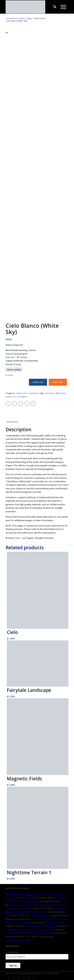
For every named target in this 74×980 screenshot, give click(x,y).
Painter (13, 905)
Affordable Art (14, 930)
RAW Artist (29, 898)
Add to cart (38, 382)
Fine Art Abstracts (43, 894)
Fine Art (57, 898)
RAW (8, 915)
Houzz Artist (52, 922)
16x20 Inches (22, 393)
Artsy (8, 894)
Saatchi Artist (12, 933)
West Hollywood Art (43, 933)
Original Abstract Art (41, 915)
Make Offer (58, 382)
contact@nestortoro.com (18, 940)
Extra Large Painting (43, 905)
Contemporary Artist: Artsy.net (40, 926)
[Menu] (63, 7)
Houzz (13, 898)
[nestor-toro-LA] (31, 7)
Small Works (34, 393)
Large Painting (25, 905)
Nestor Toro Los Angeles (16, 397)
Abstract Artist (61, 905)
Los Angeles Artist (40, 919)
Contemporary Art (37, 912)
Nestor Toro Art (14, 908)
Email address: (12, 952)
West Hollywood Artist (23, 894)
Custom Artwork (31, 930)
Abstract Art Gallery (29, 901)
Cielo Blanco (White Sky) (55, 393)
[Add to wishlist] (14, 370)
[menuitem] (55, 7)
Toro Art (28, 908)
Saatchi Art (24, 922)
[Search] (55, 7)
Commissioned (47, 930)
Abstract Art (21, 912)
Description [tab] (12, 422)
